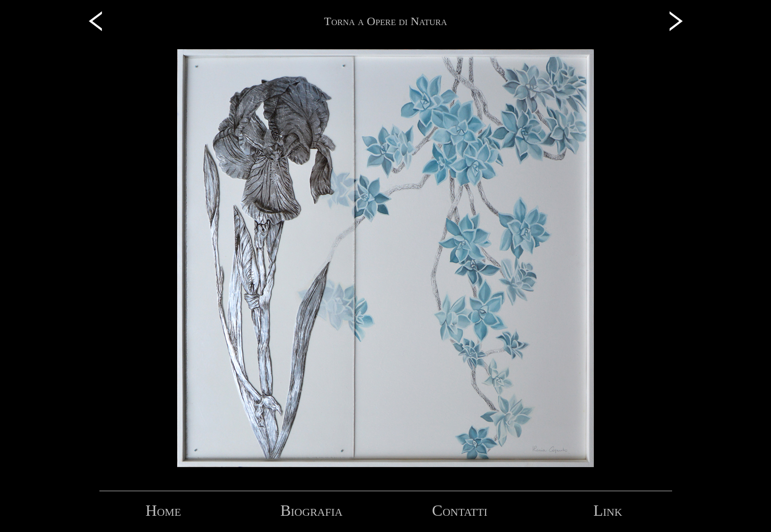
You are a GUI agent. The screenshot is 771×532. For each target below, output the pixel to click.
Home (163, 510)
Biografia (311, 510)
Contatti (460, 510)
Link (608, 510)
